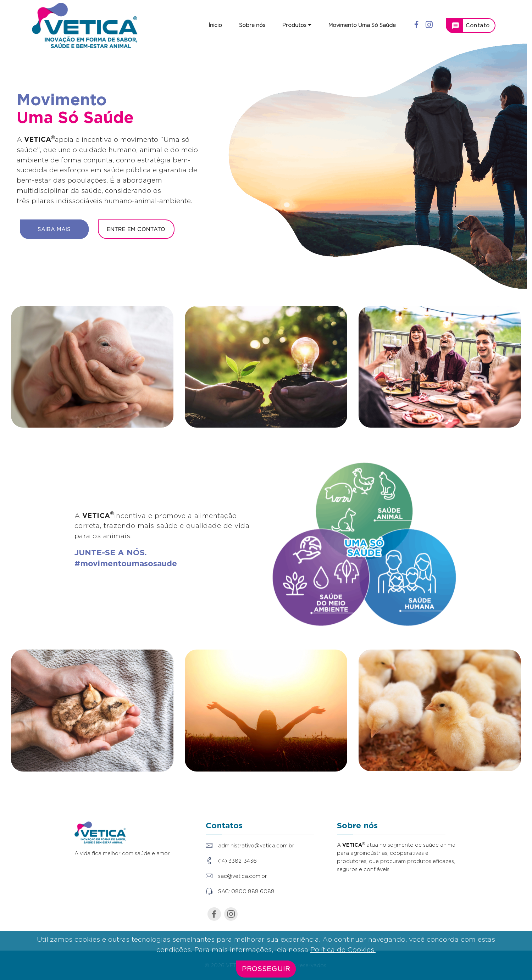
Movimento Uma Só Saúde (362, 25)
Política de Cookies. (343, 956)
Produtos (294, 25)
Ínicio (215, 25)
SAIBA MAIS (54, 229)
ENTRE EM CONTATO (136, 229)
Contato (471, 26)
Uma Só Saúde (75, 117)
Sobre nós (252, 25)
